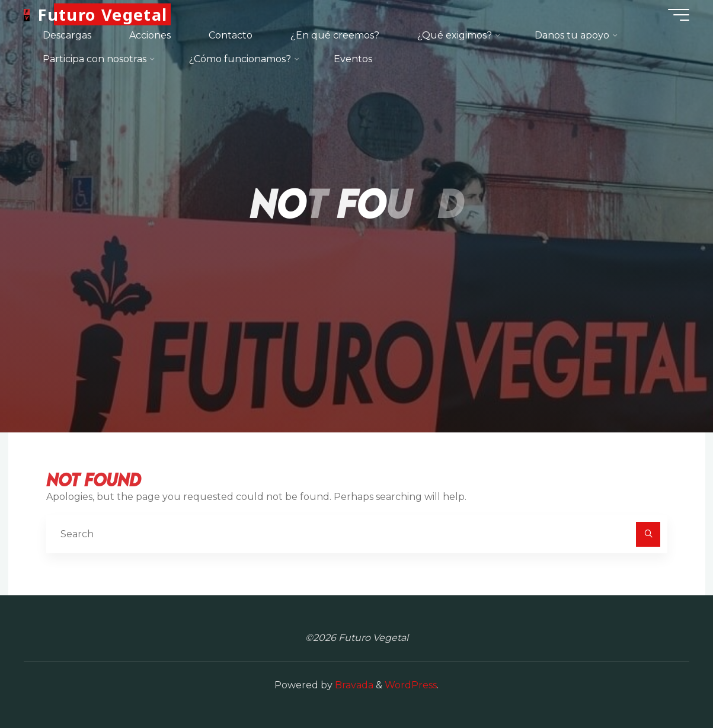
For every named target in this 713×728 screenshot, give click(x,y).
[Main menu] (679, 15)
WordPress (411, 685)
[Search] (648, 534)
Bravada (353, 685)
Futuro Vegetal (103, 15)
